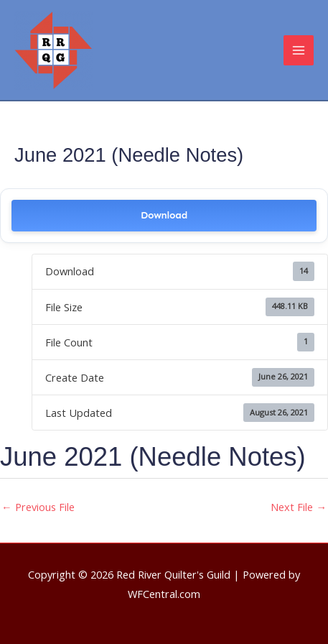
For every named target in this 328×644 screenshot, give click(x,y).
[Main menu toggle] (299, 50)
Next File (299, 507)
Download (164, 215)
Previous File (38, 507)
